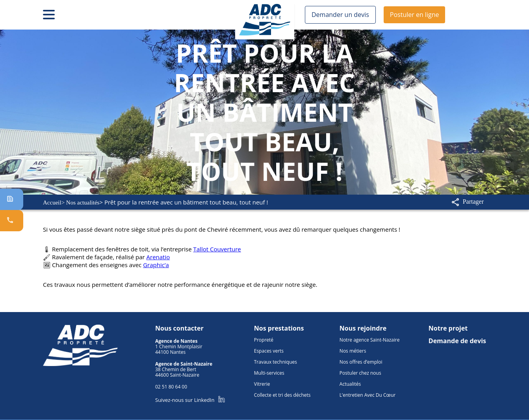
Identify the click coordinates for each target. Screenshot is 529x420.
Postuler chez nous (362, 368)
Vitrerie (261, 379)
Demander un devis (338, 15)
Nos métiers (354, 346)
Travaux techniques (275, 357)
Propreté (262, 335)
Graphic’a (151, 262)
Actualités (352, 379)
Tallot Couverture (207, 248)
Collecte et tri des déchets (282, 390)
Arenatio (152, 255)
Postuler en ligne (409, 15)
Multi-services (268, 368)
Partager (466, 202)
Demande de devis (458, 336)
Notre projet (449, 323)
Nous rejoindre (363, 323)
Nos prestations (277, 323)
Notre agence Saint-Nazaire (371, 335)
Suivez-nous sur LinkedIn (189, 395)
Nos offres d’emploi (362, 357)
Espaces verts (268, 346)
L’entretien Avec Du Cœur (368, 390)
